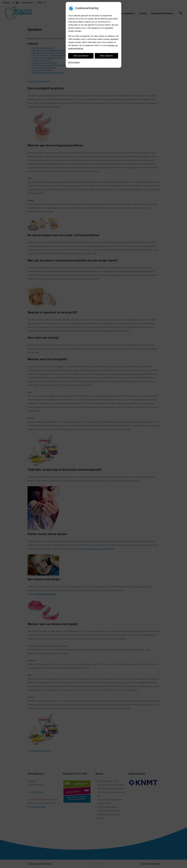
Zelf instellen (74, 63)
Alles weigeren (106, 56)
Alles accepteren (81, 56)
